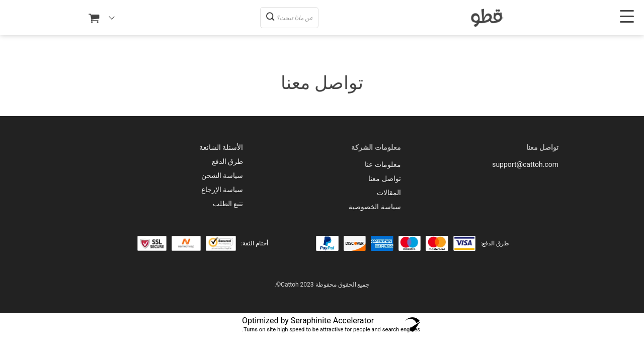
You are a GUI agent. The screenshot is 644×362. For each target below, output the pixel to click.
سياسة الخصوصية (375, 207)
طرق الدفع (227, 161)
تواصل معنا (384, 178)
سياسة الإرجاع (222, 190)
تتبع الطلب (228, 204)
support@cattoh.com (525, 164)
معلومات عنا (383, 164)
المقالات (389, 193)
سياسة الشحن (222, 175)
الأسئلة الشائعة (221, 147)
